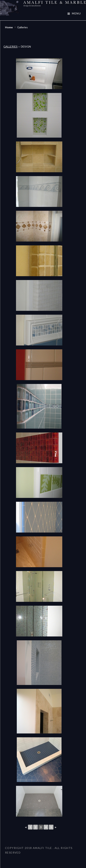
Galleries (11, 46)
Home (9, 27)
